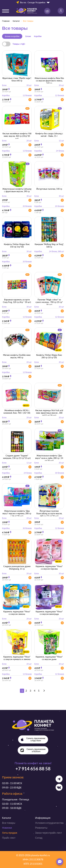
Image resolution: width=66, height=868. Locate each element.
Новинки (7, 828)
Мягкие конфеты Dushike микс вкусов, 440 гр (17, 356)
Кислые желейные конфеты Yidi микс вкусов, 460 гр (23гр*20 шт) (17, 136)
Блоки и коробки (12, 36)
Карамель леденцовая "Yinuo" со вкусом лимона (17, 613)
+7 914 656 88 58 (33, 769)
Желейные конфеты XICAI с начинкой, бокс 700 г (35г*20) (17, 412)
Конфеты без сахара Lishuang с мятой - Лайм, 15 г (49, 135)
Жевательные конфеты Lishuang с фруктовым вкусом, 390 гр (17, 190)
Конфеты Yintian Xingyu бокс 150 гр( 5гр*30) (17, 245)
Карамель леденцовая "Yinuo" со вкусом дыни (49, 658)
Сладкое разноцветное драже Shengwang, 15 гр (17, 568)
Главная (6, 21)
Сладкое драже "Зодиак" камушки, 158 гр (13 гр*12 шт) (17, 457)
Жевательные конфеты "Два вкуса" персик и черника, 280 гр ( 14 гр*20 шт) (17, 513)
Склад (39, 838)
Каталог (16, 21)
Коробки (38, 36)
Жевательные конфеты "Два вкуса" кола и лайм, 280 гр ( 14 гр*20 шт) (49, 458)
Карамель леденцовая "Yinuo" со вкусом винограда (49, 613)
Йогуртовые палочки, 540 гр (49, 189)
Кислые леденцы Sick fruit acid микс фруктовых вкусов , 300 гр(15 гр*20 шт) (49, 413)
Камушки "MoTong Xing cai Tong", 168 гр (49, 245)
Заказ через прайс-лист (49, 833)
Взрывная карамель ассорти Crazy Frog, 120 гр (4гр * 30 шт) (17, 301)
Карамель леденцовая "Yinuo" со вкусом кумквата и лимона (17, 658)
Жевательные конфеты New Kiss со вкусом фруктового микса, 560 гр (49, 81)
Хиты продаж (10, 833)
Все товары (9, 823)
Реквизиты (41, 828)
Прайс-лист (9, 838)
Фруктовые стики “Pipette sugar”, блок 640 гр (17, 79)
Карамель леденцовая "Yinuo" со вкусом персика (49, 568)
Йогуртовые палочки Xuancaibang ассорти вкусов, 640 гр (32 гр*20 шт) (49, 513)
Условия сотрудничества (49, 823)
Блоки (28, 36)
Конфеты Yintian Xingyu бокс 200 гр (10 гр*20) (49, 356)
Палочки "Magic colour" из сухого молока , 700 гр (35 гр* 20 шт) (49, 302)
